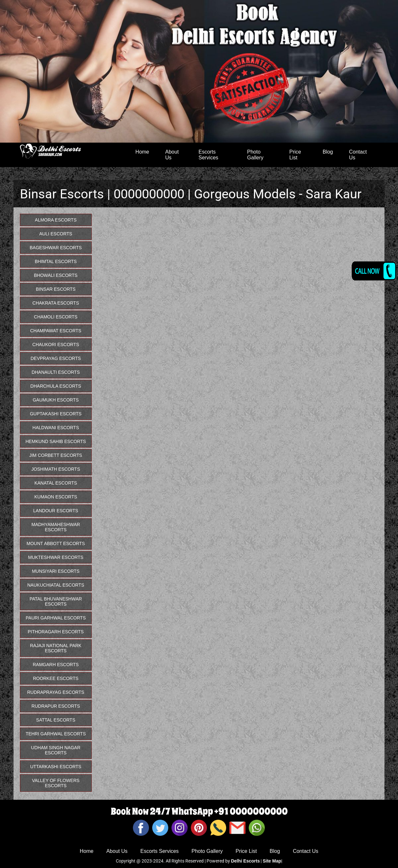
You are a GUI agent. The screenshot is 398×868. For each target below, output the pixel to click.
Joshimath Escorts (56, 469)
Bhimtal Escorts (56, 261)
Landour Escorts (56, 511)
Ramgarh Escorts (56, 665)
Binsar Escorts (56, 289)
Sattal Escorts (56, 720)
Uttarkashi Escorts (56, 767)
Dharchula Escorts (56, 386)
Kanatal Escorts (56, 483)
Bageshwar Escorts (56, 248)
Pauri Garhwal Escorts (56, 618)
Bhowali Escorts (56, 275)
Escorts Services (208, 155)
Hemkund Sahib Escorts (56, 441)
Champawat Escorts (56, 331)
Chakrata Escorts (56, 303)
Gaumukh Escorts (56, 400)
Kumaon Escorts (56, 497)
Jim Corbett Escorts (56, 455)
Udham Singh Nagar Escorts (56, 750)
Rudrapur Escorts (56, 706)
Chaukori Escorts (56, 344)
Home (142, 152)
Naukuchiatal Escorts (56, 585)
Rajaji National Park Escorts (56, 648)
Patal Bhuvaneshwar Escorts (56, 601)
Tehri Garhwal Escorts (56, 734)
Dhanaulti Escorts (56, 372)
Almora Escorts (56, 220)
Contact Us (358, 155)
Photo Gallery (255, 155)
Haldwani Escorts (56, 428)
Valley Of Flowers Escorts (56, 783)
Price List (295, 155)
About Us (172, 155)
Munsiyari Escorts (56, 571)
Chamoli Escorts (56, 317)
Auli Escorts (56, 234)
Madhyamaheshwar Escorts (56, 527)
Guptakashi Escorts (56, 414)
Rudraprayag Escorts (56, 692)
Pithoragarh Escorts (56, 632)
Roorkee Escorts (56, 678)
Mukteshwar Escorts (56, 557)
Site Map (272, 861)
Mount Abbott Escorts (56, 543)
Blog (328, 152)
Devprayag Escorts (56, 358)
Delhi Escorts (245, 861)
